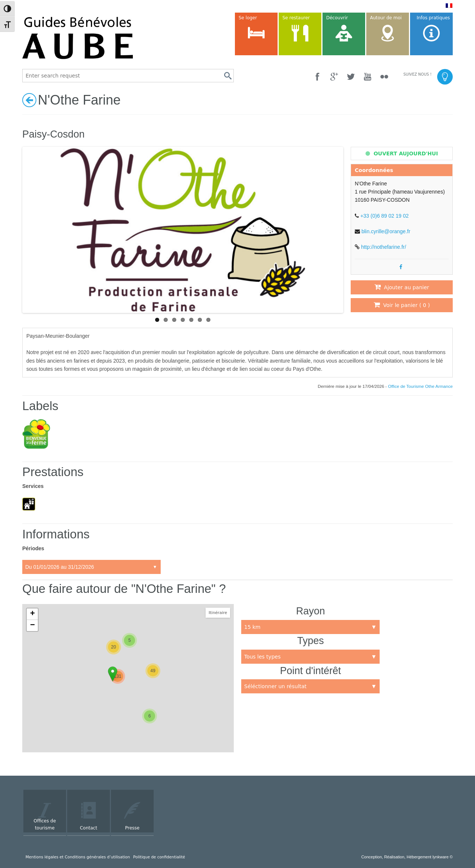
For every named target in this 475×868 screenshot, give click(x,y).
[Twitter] (351, 77)
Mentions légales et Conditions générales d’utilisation (78, 857)
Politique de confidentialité (159, 857)
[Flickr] (384, 77)
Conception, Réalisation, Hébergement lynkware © (407, 857)
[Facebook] (317, 77)
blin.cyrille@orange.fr (386, 231)
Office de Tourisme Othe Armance (421, 386)
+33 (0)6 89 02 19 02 (384, 216)
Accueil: (91, 567)
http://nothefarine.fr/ (384, 247)
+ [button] (32, 614)
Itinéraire (218, 613)
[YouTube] (368, 77)
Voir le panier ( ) (402, 305)
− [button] (32, 626)
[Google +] (334, 77)
